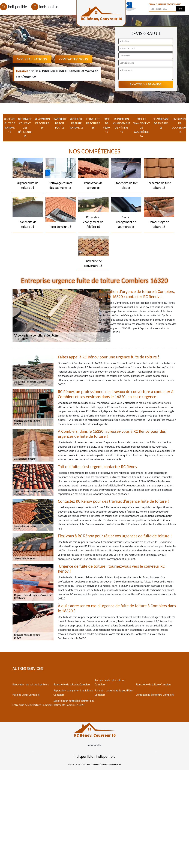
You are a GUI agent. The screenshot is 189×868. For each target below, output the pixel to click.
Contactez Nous (74, 59)
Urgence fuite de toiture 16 (10, 125)
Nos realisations (32, 59)
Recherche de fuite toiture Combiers (110, 682)
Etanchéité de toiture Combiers (153, 684)
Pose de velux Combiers (26, 695)
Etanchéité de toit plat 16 (60, 123)
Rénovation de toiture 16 (42, 123)
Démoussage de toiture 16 (161, 123)
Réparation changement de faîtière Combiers (73, 693)
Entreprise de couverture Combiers (32, 705)
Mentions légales (112, 765)
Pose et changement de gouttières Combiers (114, 693)
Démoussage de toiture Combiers (155, 695)
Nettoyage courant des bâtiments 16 (25, 128)
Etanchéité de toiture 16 (93, 123)
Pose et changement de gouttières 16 (141, 128)
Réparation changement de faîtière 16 (122, 125)
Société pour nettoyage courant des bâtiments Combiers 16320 (74, 703)
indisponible (13, 7)
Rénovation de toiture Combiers (31, 684)
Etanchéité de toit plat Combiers (72, 684)
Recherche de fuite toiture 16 (76, 123)
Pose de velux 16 (107, 125)
